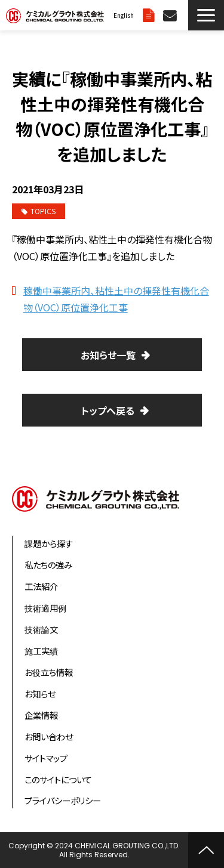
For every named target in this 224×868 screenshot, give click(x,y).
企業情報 (41, 715)
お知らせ (40, 694)
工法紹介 (41, 586)
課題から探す (49, 543)
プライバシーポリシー (63, 800)
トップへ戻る (108, 410)
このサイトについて (58, 779)
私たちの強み (48, 565)
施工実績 (41, 651)
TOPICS (39, 211)
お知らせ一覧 (108, 355)
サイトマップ (46, 758)
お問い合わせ (171, 15)
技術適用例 (45, 608)
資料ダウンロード (150, 15)
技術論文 (41, 629)
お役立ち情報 (49, 672)
